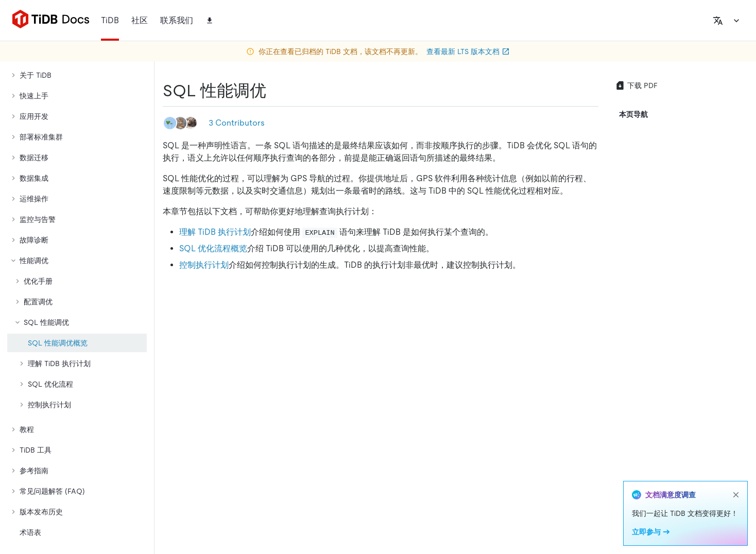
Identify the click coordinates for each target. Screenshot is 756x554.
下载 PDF (636, 85)
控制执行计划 (204, 265)
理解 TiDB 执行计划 (215, 232)
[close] (736, 495)
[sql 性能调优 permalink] (274, 91)
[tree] (77, 293)
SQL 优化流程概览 (213, 248)
